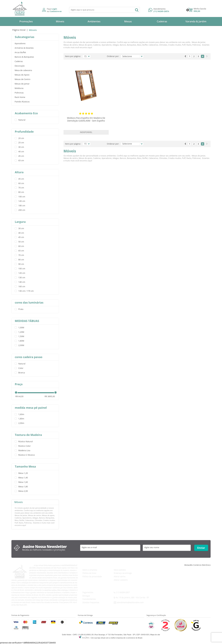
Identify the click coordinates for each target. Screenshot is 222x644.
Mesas (128, 21)
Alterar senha (120, 576)
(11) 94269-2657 (159, 10)
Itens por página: (73, 56)
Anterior (185, 56)
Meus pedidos (120, 570)
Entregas (86, 595)
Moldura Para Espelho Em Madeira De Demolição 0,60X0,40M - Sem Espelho (86, 119)
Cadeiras (162, 21)
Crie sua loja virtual (98, 638)
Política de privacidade (92, 576)
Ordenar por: (113, 56)
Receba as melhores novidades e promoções (44, 550)
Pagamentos (88, 592)
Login (54, 9)
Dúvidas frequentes (91, 602)
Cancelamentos (89, 599)
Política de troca (89, 573)
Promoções (26, 21)
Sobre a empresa (90, 570)
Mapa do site (155, 635)
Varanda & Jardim (196, 21)
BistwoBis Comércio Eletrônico (197, 565)
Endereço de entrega (123, 573)
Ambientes (94, 21)
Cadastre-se (56, 11)
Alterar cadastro (121, 580)
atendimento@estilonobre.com (130, 602)
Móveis (60, 21)
